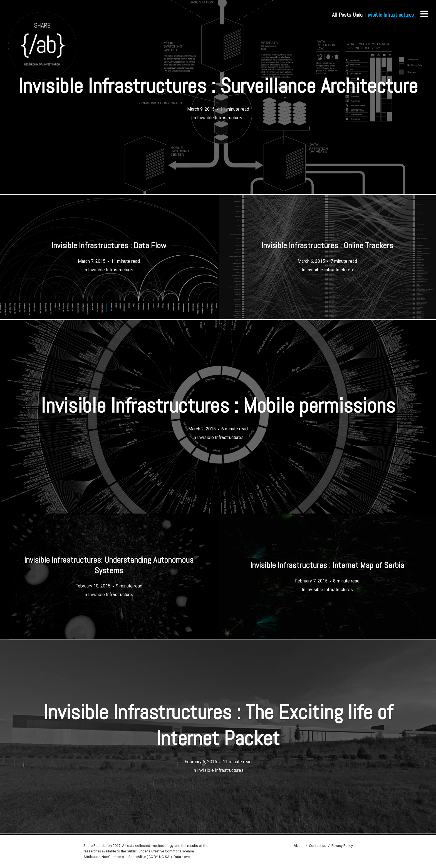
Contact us (318, 846)
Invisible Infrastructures (220, 117)
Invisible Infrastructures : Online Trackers (327, 246)
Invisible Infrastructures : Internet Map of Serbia (327, 565)
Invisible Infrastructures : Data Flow (109, 246)
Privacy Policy (342, 846)
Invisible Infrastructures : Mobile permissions (218, 406)
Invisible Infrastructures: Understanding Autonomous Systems (109, 565)
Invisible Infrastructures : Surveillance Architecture (218, 86)
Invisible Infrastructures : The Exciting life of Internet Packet (218, 725)
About (299, 846)
